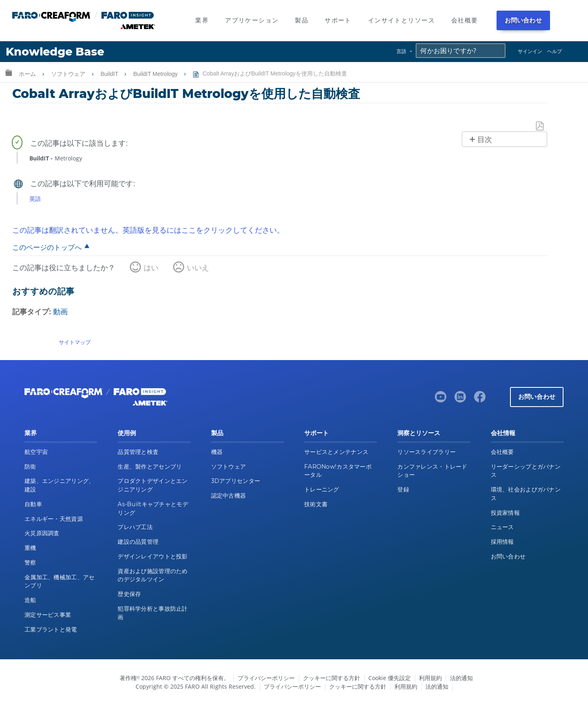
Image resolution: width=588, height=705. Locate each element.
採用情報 (502, 542)
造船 (30, 600)
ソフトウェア (69, 74)
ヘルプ (555, 51)
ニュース (502, 527)
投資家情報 (505, 513)
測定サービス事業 (48, 615)
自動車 (33, 504)
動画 (60, 311)
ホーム (28, 74)
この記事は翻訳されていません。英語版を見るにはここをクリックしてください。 (148, 230)
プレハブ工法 (135, 527)
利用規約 (430, 678)
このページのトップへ (47, 247)
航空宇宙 (36, 452)
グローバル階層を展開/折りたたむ (9, 72)
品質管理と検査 (138, 452)
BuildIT (110, 74)
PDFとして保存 (540, 126)
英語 (35, 199)
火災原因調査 (42, 533)
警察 (30, 563)
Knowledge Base (55, 52)
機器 (217, 452)
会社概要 (502, 452)
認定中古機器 (229, 496)
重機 (30, 548)
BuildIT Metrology (156, 74)
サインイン (530, 51)
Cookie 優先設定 (390, 678)
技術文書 (316, 504)
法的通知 (461, 678)
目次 (485, 140)
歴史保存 (129, 594)
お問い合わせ (523, 20)
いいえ (198, 267)
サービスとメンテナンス (336, 452)
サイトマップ (75, 342)
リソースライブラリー (427, 452)
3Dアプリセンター (236, 481)
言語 (401, 51)
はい (151, 267)
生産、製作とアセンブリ (150, 467)
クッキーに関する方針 (332, 678)
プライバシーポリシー (266, 678)
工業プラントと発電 (51, 629)
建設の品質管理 (138, 542)
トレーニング (322, 489)
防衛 (30, 467)
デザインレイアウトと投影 (153, 556)
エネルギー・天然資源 (54, 519)
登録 (403, 489)
